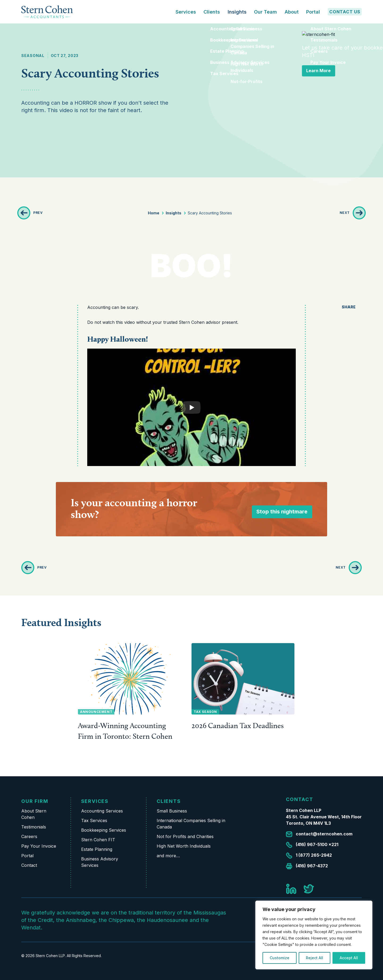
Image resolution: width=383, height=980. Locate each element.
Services (95, 801)
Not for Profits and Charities (185, 836)
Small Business (172, 811)
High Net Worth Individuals (184, 846)
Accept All (349, 958)
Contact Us (345, 12)
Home (154, 213)
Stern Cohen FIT (98, 840)
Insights (237, 12)
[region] (314, 935)
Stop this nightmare (282, 512)
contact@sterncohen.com (324, 834)
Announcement (96, 712)
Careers (29, 836)
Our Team (265, 12)
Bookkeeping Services (104, 830)
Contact (29, 865)
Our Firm (35, 801)
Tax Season (205, 712)
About (292, 12)
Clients (169, 801)
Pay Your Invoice (39, 846)
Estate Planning (97, 849)
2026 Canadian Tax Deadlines (238, 726)
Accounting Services (102, 811)
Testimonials (34, 827)
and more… (168, 856)
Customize (280, 958)
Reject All (315, 958)
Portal (313, 12)
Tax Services (94, 820)
